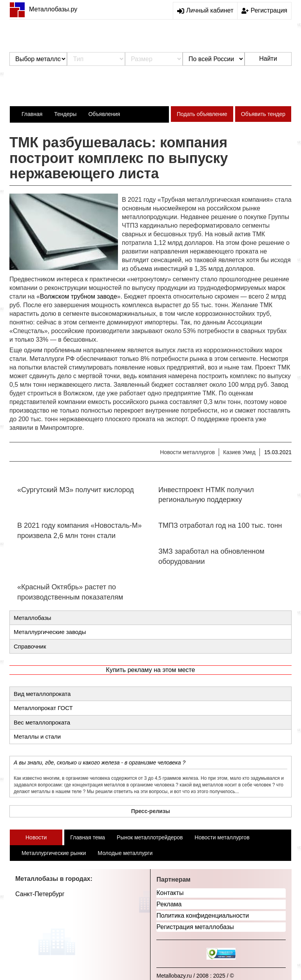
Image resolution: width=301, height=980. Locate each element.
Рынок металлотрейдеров (150, 837)
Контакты (170, 893)
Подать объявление (202, 114)
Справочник (30, 646)
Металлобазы (33, 618)
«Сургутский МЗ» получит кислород (76, 490)
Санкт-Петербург (40, 894)
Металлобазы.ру (43, 9)
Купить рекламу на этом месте (150, 670)
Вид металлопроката (42, 694)
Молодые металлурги (125, 853)
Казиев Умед (239, 452)
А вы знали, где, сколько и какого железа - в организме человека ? (100, 763)
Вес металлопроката (42, 722)
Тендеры (65, 114)
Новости (36, 837)
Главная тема (88, 837)
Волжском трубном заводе (79, 296)
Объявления (104, 114)
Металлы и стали (37, 736)
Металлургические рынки (54, 853)
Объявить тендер (263, 114)
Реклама (169, 904)
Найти (268, 59)
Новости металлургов (187, 452)
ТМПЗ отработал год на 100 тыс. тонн (220, 525)
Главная (32, 114)
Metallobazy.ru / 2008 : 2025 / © (195, 976)
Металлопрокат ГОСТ (43, 708)
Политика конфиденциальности (203, 916)
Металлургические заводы (50, 632)
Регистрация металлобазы (195, 927)
